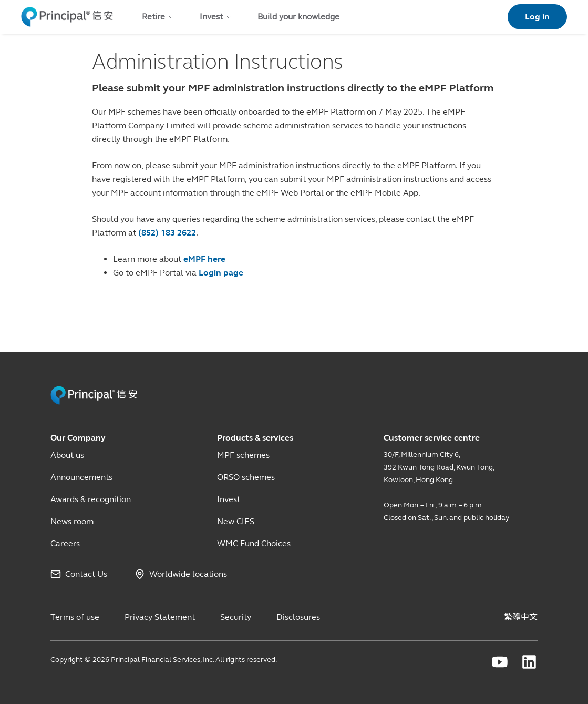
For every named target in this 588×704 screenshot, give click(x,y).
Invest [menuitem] (216, 17)
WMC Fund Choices (254, 543)
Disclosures (298, 617)
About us (67, 455)
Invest (229, 499)
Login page (221, 273)
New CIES (236, 521)
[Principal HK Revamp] (94, 402)
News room (72, 521)
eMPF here (204, 259)
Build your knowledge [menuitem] (298, 17)
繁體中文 (521, 617)
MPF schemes (243, 455)
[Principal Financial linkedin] (529, 662)
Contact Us (86, 574)
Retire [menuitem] (159, 17)
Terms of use (75, 617)
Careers (65, 543)
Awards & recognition (91, 499)
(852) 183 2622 (167, 233)
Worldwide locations (188, 574)
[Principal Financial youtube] (500, 662)
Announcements (81, 477)
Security (236, 617)
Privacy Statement (160, 617)
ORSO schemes (246, 477)
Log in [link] (537, 17)
